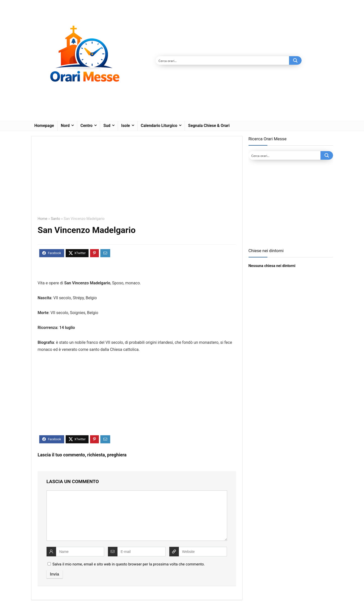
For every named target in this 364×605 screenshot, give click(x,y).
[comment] (137, 516)
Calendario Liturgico (159, 126)
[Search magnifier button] (295, 60)
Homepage (44, 126)
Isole (126, 126)
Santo (55, 219)
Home (43, 219)
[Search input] (223, 60)
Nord (65, 126)
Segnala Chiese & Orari (209, 126)
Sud (107, 126)
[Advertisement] (137, 180)
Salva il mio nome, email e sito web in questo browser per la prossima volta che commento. (129, 564)
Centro (87, 126)
